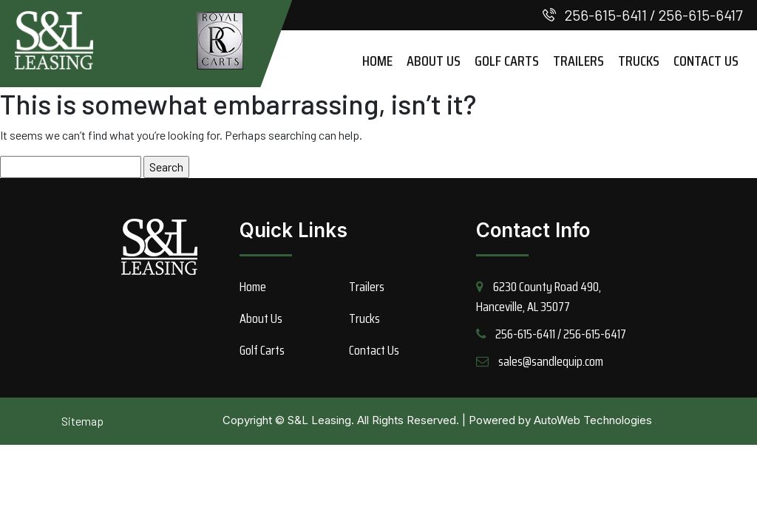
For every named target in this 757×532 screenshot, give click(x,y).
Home (377, 61)
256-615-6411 (606, 15)
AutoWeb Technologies (593, 420)
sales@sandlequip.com (551, 361)
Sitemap (82, 421)
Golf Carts (507, 61)
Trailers (578, 61)
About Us (434, 61)
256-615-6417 (700, 15)
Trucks (639, 61)
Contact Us (706, 61)
